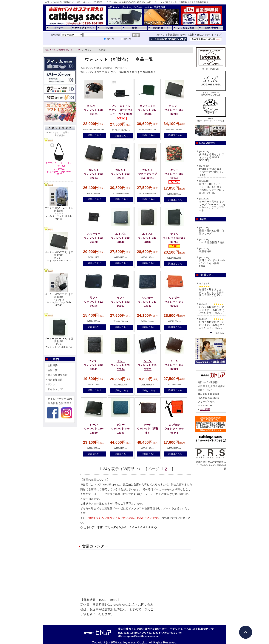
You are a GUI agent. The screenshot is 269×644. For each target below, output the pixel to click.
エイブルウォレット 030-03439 (148, 238)
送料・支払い (197, 35)
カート (183, 35)
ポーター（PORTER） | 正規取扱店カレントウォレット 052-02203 (59, 257)
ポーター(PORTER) (211, 68)
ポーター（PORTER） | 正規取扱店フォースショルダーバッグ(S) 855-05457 (59, 213)
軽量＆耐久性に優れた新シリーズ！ (212, 232)
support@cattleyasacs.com (142, 636)
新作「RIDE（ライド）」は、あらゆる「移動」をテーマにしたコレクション (212, 188)
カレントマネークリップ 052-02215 (148, 174)
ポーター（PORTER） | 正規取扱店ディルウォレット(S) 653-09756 (59, 343)
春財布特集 (205, 251)
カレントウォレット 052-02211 (121, 174)
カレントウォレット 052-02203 (174, 110)
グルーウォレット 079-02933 (121, 429)
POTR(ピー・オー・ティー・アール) (211, 119)
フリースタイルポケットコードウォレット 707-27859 (121, 110)
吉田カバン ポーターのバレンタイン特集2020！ (212, 263)
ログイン (161, 35)
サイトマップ (214, 35)
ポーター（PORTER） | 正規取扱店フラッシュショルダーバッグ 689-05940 (59, 300)
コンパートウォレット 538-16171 (94, 110)
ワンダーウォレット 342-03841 (94, 365)
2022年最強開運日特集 (212, 242)
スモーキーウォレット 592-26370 (94, 238)
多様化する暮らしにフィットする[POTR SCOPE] (212, 157)
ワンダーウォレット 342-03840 (148, 302)
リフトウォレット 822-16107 (121, 302)
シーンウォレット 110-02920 (94, 429)
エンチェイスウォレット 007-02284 (148, 110)
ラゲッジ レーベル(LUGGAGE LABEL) (211, 93)
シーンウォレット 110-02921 (174, 365)
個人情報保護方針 (58, 375)
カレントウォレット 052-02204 (94, 174)
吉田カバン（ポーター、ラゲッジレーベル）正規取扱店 (137, 7)
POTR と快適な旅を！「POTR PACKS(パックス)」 (212, 172)
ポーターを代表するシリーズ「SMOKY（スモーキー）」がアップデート (212, 206)
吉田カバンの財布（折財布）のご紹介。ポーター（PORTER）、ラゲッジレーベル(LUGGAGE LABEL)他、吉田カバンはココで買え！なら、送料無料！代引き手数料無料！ (127, 2)
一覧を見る (219, 333)
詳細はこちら (95, 135)
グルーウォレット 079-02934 (121, 365)
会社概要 (53, 365)
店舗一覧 (53, 370)
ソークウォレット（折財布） (148, 429)
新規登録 (173, 35)
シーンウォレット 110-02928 (148, 365)
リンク (51, 384)
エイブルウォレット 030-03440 (121, 238)
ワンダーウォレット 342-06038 (174, 302)
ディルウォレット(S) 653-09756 (174, 238)
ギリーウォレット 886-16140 (174, 174)
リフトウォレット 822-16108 (94, 302)
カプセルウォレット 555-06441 (174, 429)
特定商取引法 (55, 380)
